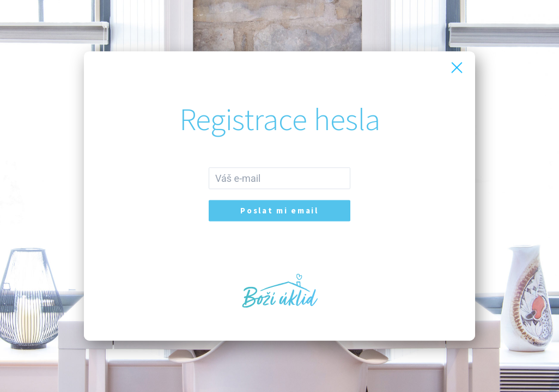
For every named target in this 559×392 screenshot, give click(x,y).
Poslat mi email (279, 211)
